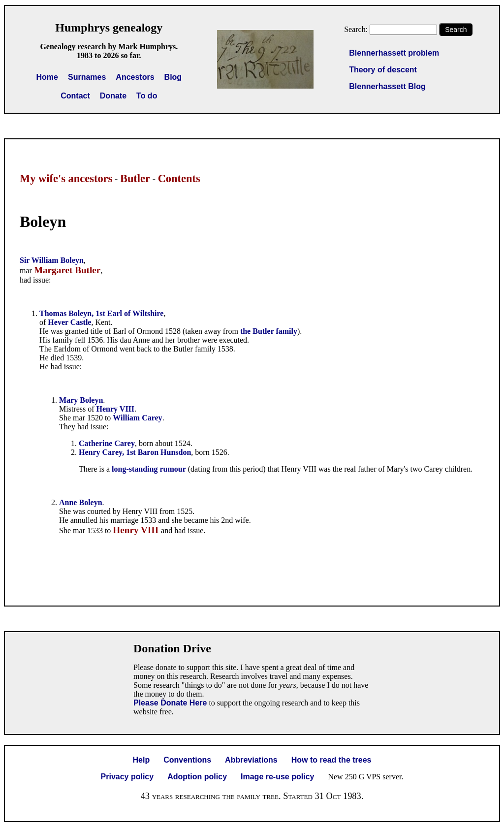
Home (47, 77)
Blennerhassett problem (394, 53)
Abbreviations (251, 760)
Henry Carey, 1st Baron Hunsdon (135, 452)
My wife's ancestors (66, 178)
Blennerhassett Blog (387, 86)
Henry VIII (116, 409)
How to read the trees (331, 760)
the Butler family (269, 331)
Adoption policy (197, 777)
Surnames (87, 77)
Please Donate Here (170, 703)
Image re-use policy (277, 777)
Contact (75, 96)
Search (456, 30)
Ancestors (135, 77)
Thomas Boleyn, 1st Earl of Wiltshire (101, 313)
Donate (113, 96)
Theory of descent (383, 70)
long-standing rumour (149, 469)
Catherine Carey (107, 443)
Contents (179, 178)
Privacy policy (127, 777)
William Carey (137, 418)
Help (142, 760)
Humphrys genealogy (109, 28)
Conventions (187, 760)
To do (147, 96)
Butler (135, 178)
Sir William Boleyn (52, 260)
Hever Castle (69, 322)
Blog (173, 77)
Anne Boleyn (81, 502)
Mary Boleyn (81, 400)
